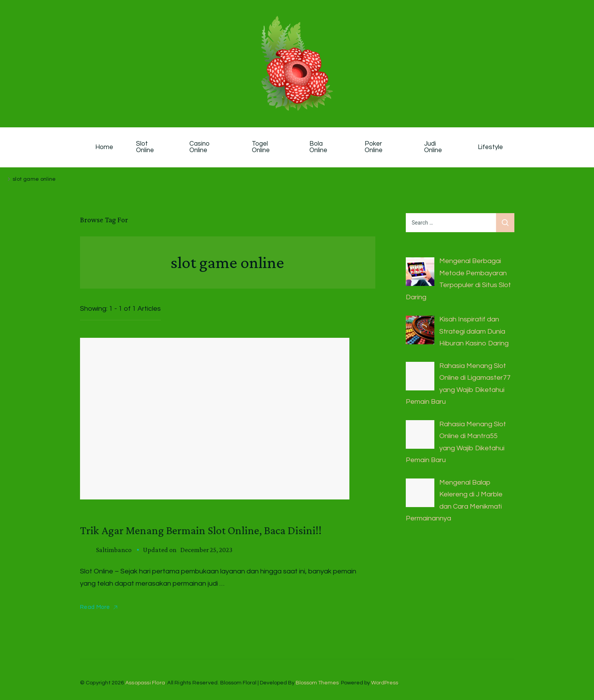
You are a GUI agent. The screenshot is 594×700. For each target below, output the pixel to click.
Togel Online (261, 147)
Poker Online (374, 147)
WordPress (385, 683)
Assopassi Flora (145, 683)
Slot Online (145, 147)
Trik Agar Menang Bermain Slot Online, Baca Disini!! (201, 530)
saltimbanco (114, 550)
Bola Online (318, 147)
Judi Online (433, 147)
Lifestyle (490, 147)
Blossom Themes (317, 683)
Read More (95, 607)
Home (104, 147)
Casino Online (200, 147)
